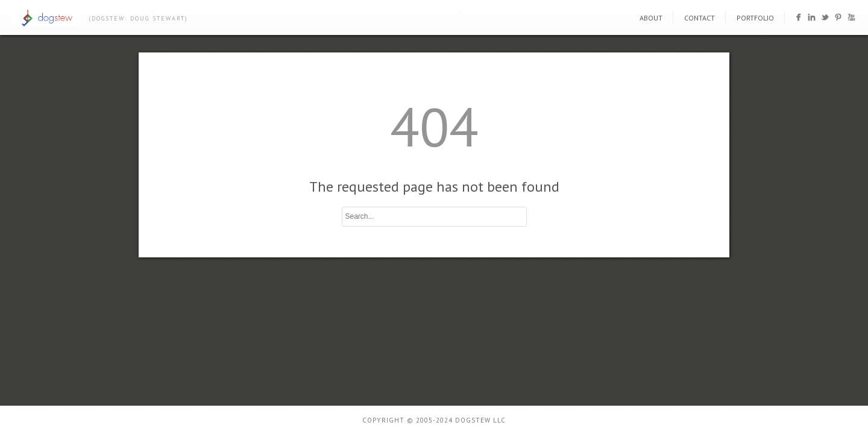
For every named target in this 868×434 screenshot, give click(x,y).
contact (700, 18)
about (651, 18)
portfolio (755, 18)
